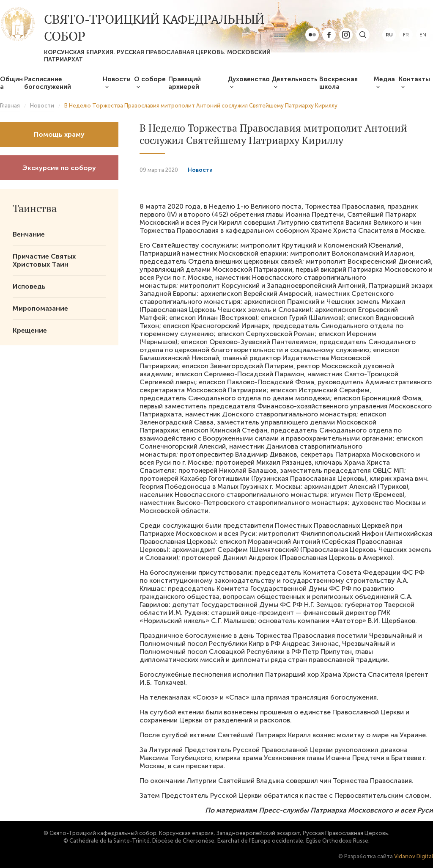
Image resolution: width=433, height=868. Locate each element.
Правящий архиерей (185, 83)
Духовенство (249, 79)
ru (389, 35)
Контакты (414, 79)
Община (11, 83)
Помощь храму (59, 134)
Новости (117, 79)
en (423, 35)
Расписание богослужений (48, 83)
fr (406, 35)
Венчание (29, 234)
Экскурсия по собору (59, 168)
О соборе (150, 79)
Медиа (384, 79)
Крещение (30, 330)
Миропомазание (40, 308)
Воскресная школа (338, 83)
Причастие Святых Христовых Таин (44, 260)
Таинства (35, 208)
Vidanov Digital (414, 856)
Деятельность (295, 79)
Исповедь (29, 286)
